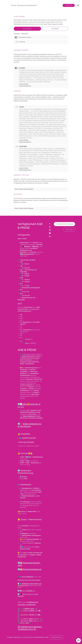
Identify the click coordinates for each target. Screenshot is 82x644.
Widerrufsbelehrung (39, 637)
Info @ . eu (29, 591)
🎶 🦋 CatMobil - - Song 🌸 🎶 (31, 611)
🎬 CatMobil (24, 623)
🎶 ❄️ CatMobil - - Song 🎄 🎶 (30, 621)
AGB (47, 637)
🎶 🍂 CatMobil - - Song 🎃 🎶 (30, 619)
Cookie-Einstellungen (28, 637)
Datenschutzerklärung (25, 86)
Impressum (17, 34)
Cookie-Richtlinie (24, 84)
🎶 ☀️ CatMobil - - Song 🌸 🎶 (31, 615)
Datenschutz (25, 34)
